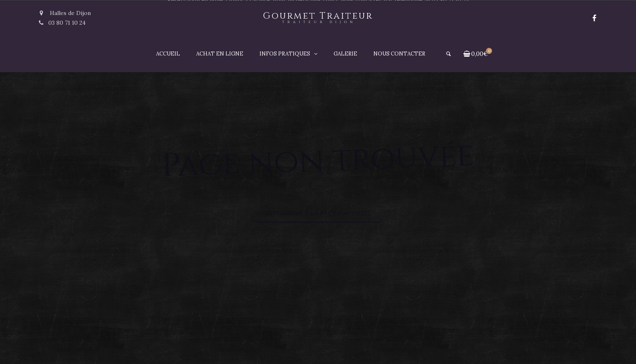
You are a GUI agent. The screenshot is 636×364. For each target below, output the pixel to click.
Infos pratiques (285, 54)
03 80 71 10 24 (62, 23)
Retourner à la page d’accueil (318, 213)
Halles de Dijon (65, 13)
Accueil (168, 54)
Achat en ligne (220, 54)
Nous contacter (399, 54)
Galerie (345, 54)
